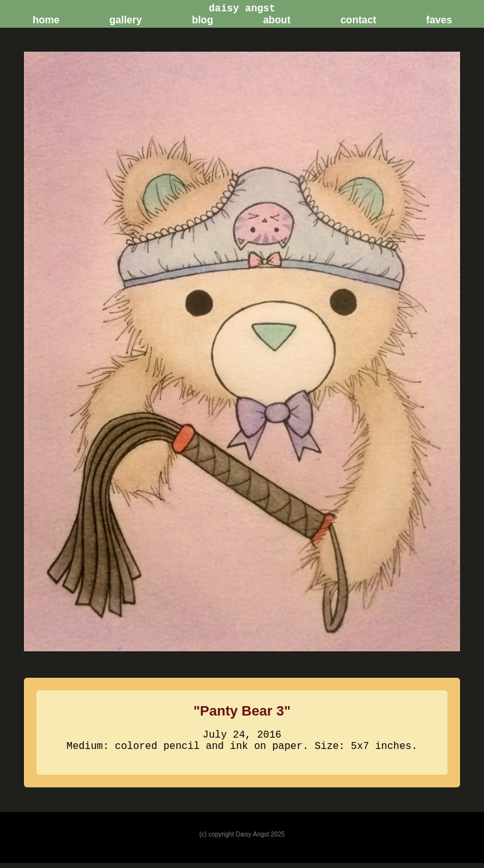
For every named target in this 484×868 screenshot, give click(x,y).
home (46, 20)
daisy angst (242, 8)
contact (358, 20)
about (277, 20)
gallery (126, 20)
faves (439, 20)
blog (202, 20)
